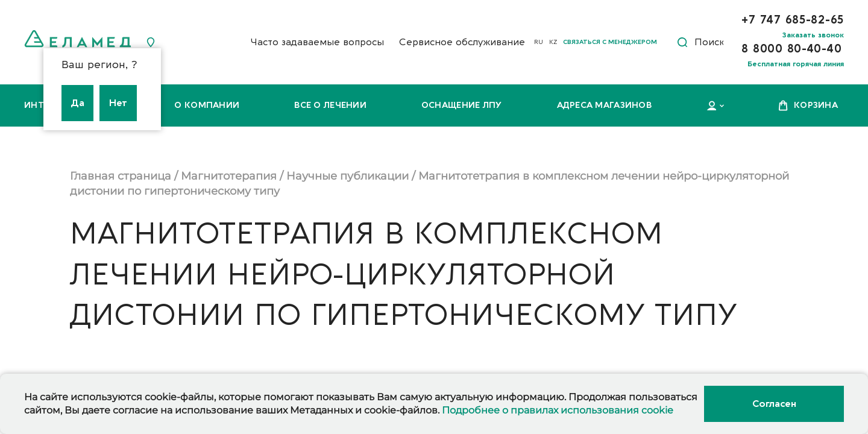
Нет (118, 103)
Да (77, 103)
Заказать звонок (813, 35)
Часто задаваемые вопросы (317, 42)
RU (539, 42)
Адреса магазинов (604, 105)
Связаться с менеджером (610, 42)
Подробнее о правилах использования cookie (558, 410)
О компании (207, 105)
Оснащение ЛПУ (462, 105)
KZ (553, 42)
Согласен (774, 404)
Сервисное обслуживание (462, 42)
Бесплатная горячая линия (796, 64)
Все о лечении (330, 105)
